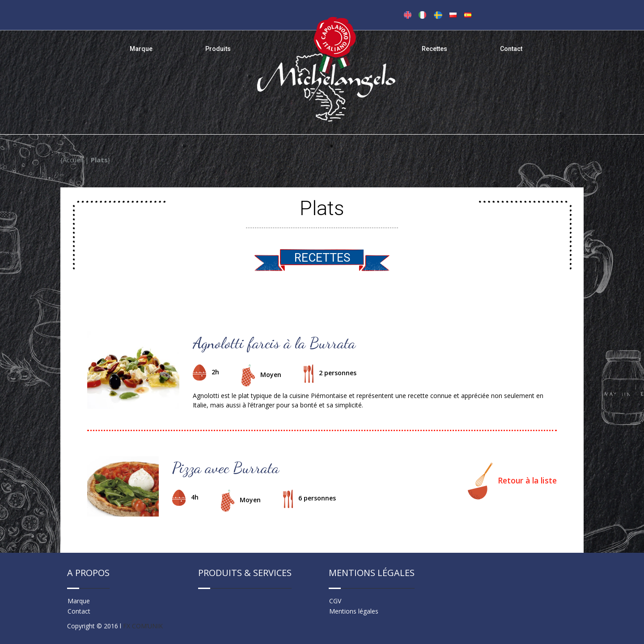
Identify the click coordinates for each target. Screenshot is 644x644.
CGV (335, 601)
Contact (511, 49)
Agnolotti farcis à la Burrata (274, 343)
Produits (218, 49)
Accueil (73, 160)
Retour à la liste (512, 481)
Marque (141, 49)
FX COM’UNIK (143, 626)
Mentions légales (354, 611)
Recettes (434, 49)
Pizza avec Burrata (226, 468)
